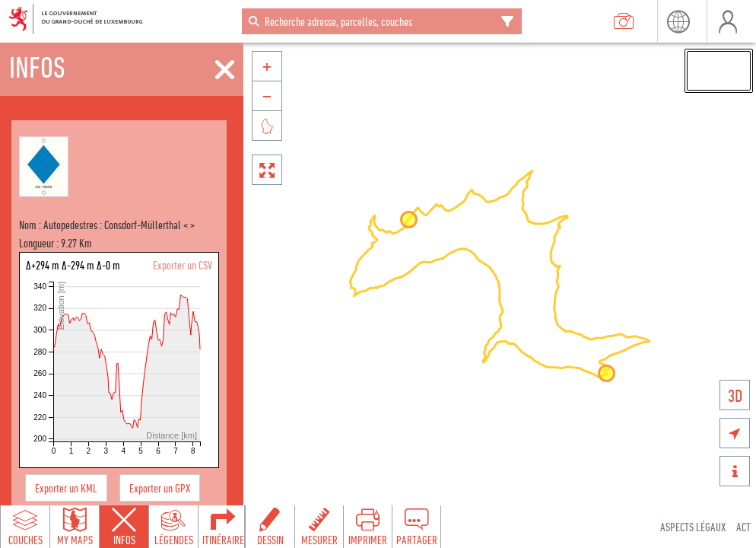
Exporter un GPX (160, 488)
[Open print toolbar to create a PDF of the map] (367, 527)
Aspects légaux (693, 527)
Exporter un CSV (183, 265)
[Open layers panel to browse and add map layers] (25, 527)
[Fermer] (225, 70)
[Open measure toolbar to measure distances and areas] (319, 527)
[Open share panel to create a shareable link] (416, 527)
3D (735, 395)
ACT (743, 527)
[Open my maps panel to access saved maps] (75, 527)
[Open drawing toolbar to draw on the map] (270, 527)
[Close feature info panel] (124, 527)
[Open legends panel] (173, 527)
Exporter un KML (66, 488)
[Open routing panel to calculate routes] (223, 527)
